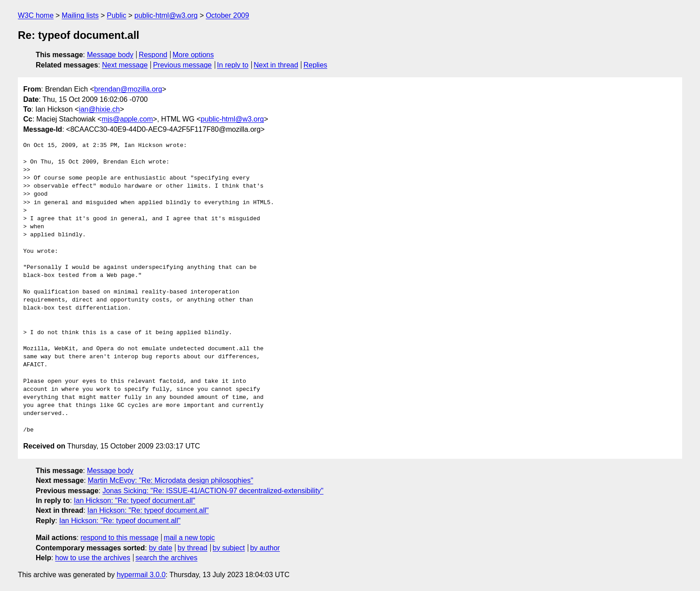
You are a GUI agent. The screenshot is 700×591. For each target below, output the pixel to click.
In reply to (233, 65)
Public (117, 15)
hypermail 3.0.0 (141, 575)
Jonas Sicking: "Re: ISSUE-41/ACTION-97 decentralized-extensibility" (213, 491)
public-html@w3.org (166, 15)
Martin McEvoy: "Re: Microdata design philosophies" (171, 480)
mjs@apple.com (127, 119)
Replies (315, 65)
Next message (125, 65)
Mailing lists (80, 15)
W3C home (36, 15)
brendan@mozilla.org (128, 89)
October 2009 (227, 15)
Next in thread (276, 65)
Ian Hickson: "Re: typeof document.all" (134, 501)
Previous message (183, 65)
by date (160, 548)
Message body (110, 55)
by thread (193, 548)
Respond (153, 55)
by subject (229, 548)
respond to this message (119, 538)
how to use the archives (93, 558)
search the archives (167, 558)
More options (194, 55)
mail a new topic (190, 538)
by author (265, 548)
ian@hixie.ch (100, 109)
